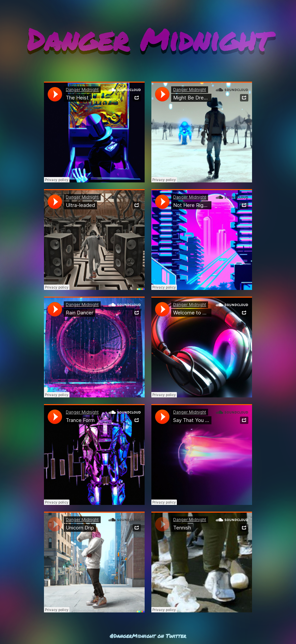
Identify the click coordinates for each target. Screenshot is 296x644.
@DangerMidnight (133, 636)
